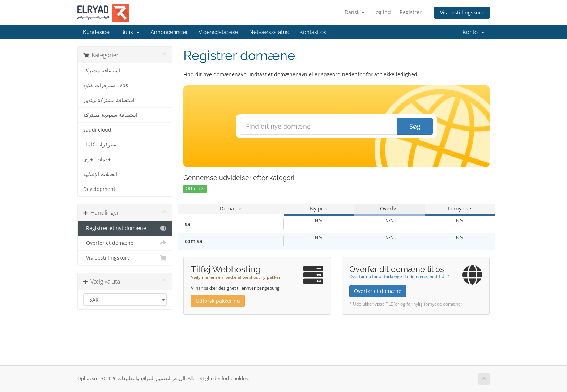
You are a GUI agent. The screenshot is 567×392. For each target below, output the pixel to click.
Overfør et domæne (125, 243)
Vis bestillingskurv (462, 12)
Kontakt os (313, 32)
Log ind (382, 12)
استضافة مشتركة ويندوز (109, 100)
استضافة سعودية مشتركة (110, 115)
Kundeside (96, 32)
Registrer (411, 12)
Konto (473, 32)
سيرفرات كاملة (100, 145)
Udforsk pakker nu (218, 301)
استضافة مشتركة (102, 71)
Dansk (355, 12)
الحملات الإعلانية (100, 174)
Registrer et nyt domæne (125, 228)
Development (99, 189)
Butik (130, 32)
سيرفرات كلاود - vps (106, 85)
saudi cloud (97, 130)
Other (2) (195, 189)
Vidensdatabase (218, 32)
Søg (415, 126)
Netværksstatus (269, 32)
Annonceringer (169, 32)
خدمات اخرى (97, 159)
